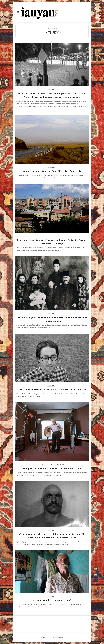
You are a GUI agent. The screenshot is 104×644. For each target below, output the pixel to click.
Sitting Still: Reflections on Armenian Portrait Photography (52, 468)
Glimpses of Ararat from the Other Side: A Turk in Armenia (52, 171)
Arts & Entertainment (47, 464)
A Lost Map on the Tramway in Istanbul (52, 600)
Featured (51, 90)
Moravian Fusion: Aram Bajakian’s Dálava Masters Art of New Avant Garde (52, 390)
